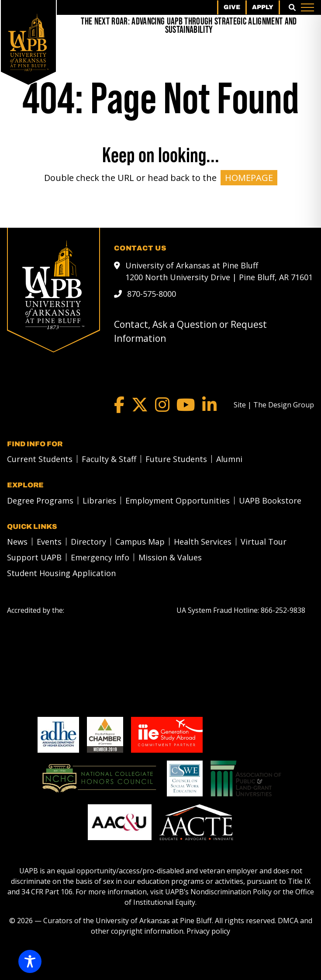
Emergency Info (100, 557)
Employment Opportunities (178, 500)
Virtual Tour (264, 542)
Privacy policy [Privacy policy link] (208, 931)
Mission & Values (170, 557)
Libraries (99, 500)
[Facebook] (119, 405)
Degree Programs (40, 500)
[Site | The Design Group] (274, 405)
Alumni (229, 459)
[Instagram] (162, 405)
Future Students (176, 459)
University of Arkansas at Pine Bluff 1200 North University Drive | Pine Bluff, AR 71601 (219, 271)
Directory (88, 542)
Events (49, 542)
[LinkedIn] (209, 405)
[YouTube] (186, 405)
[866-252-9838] (283, 610)
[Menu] (307, 7)
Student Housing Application (61, 573)
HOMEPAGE (249, 178)
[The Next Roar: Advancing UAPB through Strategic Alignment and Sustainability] (189, 26)
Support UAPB (34, 557)
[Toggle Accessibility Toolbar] (30, 961)
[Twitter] (140, 405)
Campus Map (140, 542)
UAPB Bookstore (270, 500)
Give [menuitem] (232, 7)
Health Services (203, 542)
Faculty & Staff (109, 459)
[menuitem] (37, 459)
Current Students (40, 459)
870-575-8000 (152, 294)
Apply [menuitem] (263, 7)
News (17, 542)
